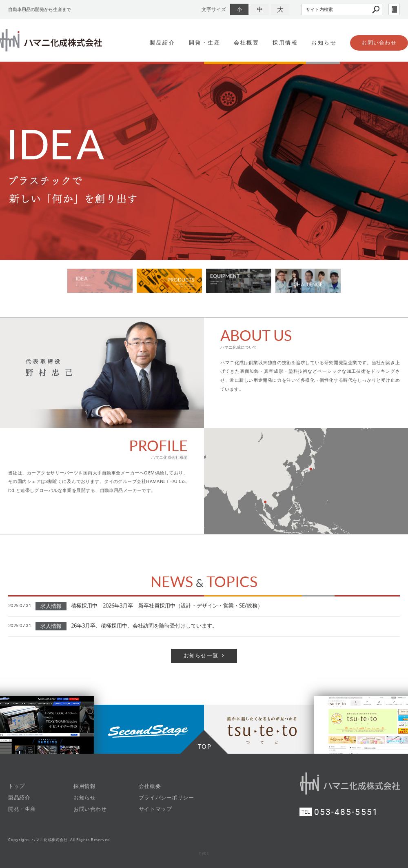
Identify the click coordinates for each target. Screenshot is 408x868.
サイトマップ (155, 809)
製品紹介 (162, 43)
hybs (204, 853)
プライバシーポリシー (166, 798)
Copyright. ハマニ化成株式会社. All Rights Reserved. (60, 840)
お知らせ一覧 (201, 655)
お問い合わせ (379, 43)
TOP (205, 746)
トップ (17, 786)
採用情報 (285, 43)
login (394, 9)
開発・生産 (205, 43)
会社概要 (246, 43)
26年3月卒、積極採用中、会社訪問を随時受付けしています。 (144, 626)
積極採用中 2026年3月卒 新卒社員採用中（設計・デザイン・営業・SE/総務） (167, 606)
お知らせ (324, 43)
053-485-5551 (346, 812)
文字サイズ (214, 9)
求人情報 (51, 606)
